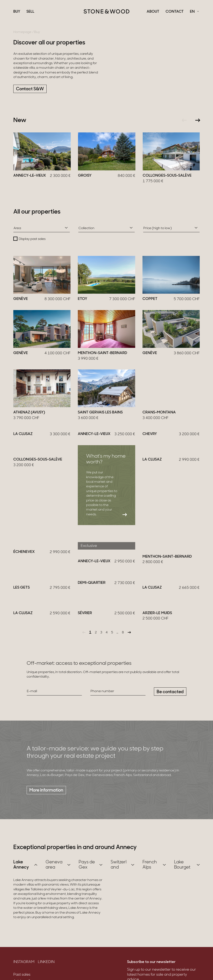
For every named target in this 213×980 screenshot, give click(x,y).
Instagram (24, 971)
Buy (17, 12)
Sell (30, 12)
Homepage (22, 32)
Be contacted (170, 701)
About (153, 12)
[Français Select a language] (194, 12)
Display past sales (32, 239)
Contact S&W (30, 89)
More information (46, 800)
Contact (175, 12)
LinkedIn (46, 971)
